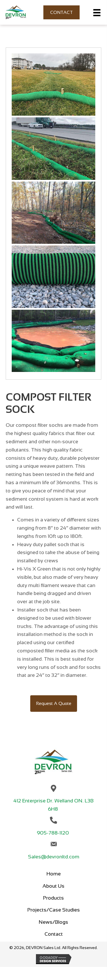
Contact (54, 934)
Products (53, 898)
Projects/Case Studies (54, 910)
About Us (53, 886)
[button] (54, 704)
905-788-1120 (53, 833)
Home (54, 874)
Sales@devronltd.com (54, 857)
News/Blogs (53, 922)
